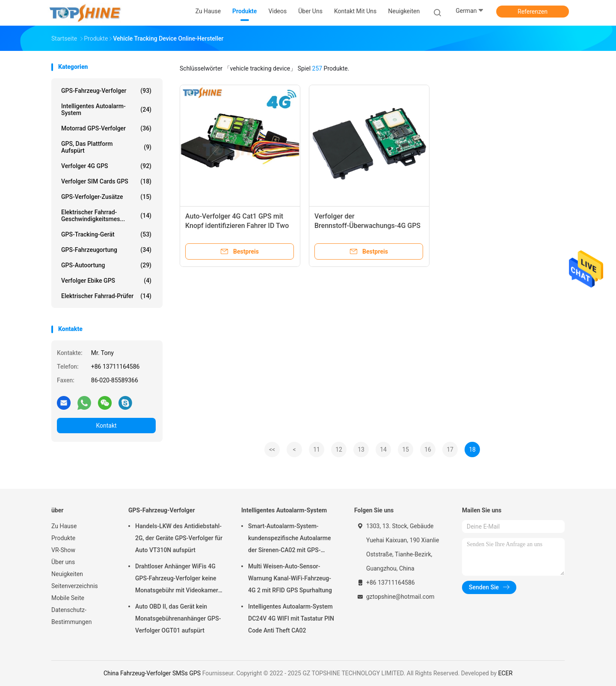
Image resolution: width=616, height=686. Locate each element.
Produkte (63, 538)
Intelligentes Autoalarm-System (106, 109)
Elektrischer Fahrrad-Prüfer (106, 296)
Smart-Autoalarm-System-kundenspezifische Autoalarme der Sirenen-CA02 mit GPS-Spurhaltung (289, 539)
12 (339, 449)
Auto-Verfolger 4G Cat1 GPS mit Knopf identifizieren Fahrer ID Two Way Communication (237, 226)
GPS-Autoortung (106, 265)
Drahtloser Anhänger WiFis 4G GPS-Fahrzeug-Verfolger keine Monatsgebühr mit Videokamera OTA (178, 580)
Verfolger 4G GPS (106, 166)
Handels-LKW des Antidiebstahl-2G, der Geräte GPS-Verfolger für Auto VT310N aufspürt (179, 538)
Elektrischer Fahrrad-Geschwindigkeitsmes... (106, 216)
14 (383, 449)
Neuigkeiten (67, 574)
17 (450, 449)
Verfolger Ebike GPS (106, 281)
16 (428, 449)
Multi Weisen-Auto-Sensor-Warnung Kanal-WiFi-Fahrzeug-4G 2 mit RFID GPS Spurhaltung (290, 578)
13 (361, 449)
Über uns (63, 562)
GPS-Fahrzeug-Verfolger (106, 91)
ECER (505, 673)
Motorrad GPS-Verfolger (106, 128)
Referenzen (533, 12)
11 (317, 449)
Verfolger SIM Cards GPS (106, 181)
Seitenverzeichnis (75, 586)
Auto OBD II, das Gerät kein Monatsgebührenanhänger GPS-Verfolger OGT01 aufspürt (178, 618)
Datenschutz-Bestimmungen (71, 616)
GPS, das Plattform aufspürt (106, 147)
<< (272, 449)
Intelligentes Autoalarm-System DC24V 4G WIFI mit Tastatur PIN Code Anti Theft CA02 (291, 618)
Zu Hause (64, 526)
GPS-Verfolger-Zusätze (106, 197)
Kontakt (106, 426)
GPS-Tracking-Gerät (106, 234)
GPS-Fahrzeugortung (106, 250)
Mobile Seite (68, 598)
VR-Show (63, 550)
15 (406, 449)
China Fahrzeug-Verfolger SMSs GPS (152, 673)
